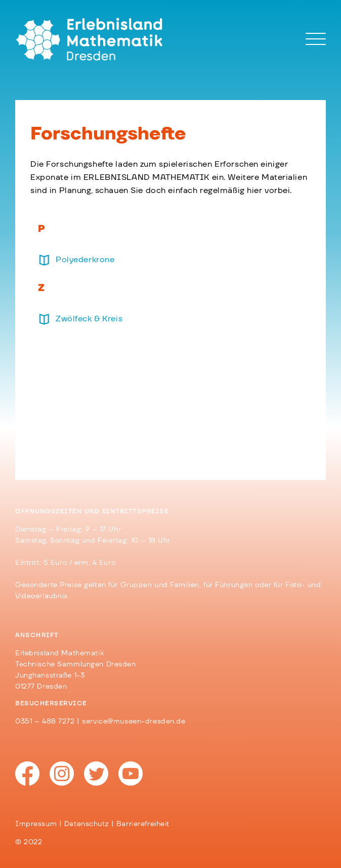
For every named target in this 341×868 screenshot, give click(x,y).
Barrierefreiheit (143, 824)
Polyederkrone (85, 260)
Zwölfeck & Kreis (89, 319)
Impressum (36, 824)
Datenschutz (87, 824)
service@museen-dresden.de (134, 721)
